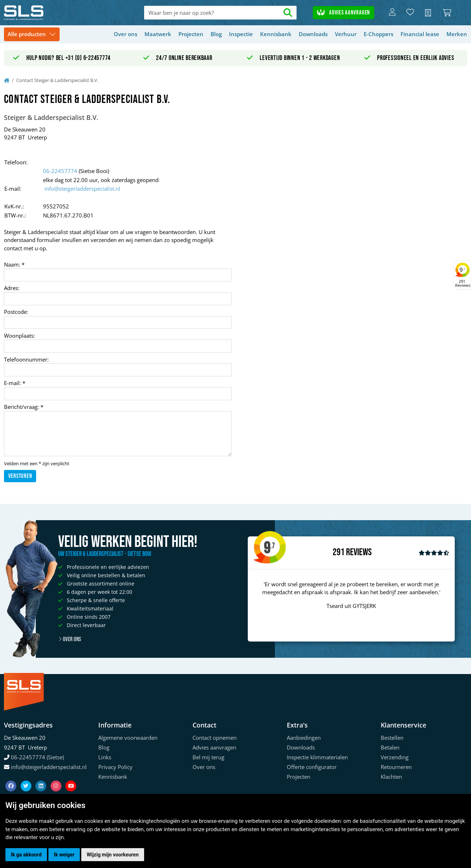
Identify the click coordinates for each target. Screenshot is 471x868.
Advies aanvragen (343, 13)
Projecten (191, 34)
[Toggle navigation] (32, 34)
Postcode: (16, 312)
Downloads (313, 34)
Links (105, 757)
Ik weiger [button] (64, 855)
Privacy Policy (115, 767)
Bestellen (392, 738)
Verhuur (346, 34)
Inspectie (241, 34)
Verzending (395, 757)
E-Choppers (379, 34)
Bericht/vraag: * (24, 407)
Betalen (390, 747)
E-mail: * (15, 383)
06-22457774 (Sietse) (37, 757)
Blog (216, 34)
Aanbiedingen (304, 738)
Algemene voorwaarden (128, 738)
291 (339, 552)
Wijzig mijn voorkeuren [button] (113, 855)
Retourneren (396, 767)
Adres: (12, 288)
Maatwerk (158, 34)
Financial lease (420, 34)
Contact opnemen (215, 738)
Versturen (20, 476)
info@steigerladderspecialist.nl (82, 189)
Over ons (126, 34)
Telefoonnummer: (26, 359)
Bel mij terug (208, 757)
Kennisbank (276, 34)
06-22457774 (60, 171)
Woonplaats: (20, 336)
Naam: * (14, 264)
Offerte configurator (312, 767)
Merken (457, 34)
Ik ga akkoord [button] (26, 855)
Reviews (359, 552)
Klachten (391, 777)
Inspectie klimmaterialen (317, 757)
